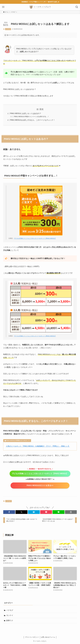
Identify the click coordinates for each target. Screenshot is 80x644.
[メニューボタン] (3, 7)
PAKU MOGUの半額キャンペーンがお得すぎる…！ (32, 117)
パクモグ (8, 29)
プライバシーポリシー (32, 637)
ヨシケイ (10, 615)
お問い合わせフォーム (48, 637)
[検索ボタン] (77, 7)
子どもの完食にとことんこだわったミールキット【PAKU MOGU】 (35, 238)
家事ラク (10, 621)
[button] (9, 512)
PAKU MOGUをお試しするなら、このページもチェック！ (33, 120)
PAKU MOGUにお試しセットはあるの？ (26, 113)
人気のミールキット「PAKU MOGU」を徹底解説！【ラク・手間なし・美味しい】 (38, 446)
